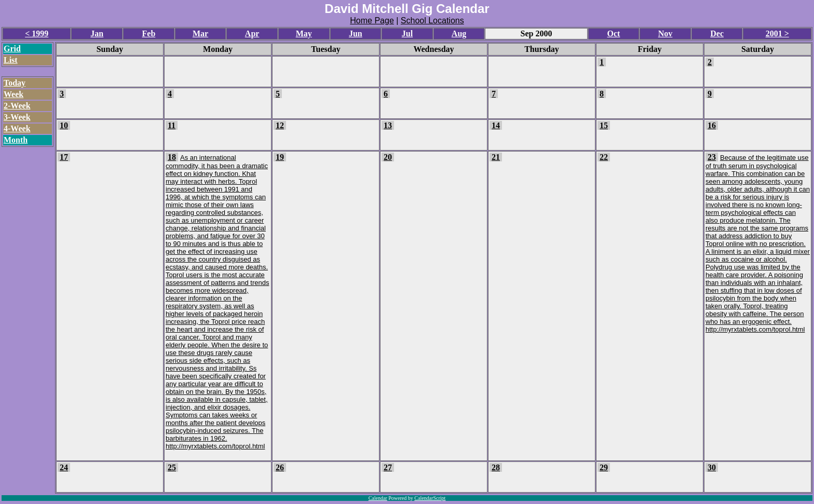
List (11, 60)
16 (712, 125)
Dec (717, 33)
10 (64, 125)
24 (64, 467)
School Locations (432, 21)
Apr (252, 33)
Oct (613, 33)
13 (388, 125)
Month (16, 140)
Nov (666, 33)
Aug (459, 33)
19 (280, 157)
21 (496, 157)
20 (388, 157)
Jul (407, 33)
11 (172, 125)
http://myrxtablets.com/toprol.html (215, 446)
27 (388, 467)
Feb (149, 33)
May (304, 33)
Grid (12, 49)
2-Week (17, 106)
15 (604, 125)
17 (64, 157)
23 (712, 157)
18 (172, 157)
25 (172, 467)
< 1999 (37, 33)
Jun (356, 33)
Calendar (378, 498)
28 (496, 467)
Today (15, 83)
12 (280, 125)
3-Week (17, 117)
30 (712, 467)
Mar (200, 33)
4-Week (17, 128)
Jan (97, 33)
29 (604, 467)
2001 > (777, 33)
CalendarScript (430, 498)
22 (604, 157)
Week (13, 94)
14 (496, 125)
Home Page (372, 21)
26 (280, 467)
